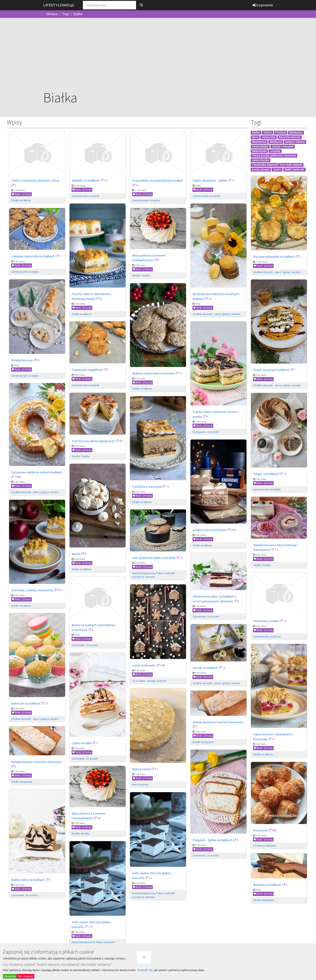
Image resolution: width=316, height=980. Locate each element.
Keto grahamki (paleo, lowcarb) (154, 558)
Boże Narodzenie (290, 137)
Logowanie (263, 5)
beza (255, 137)
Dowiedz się (145, 970)
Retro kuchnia (140, 785)
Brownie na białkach (267, 885)
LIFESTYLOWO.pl (58, 5)
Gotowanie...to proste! (206, 432)
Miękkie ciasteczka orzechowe (153, 373)
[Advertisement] (158, 58)
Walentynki (259, 151)
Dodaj (27, 194)
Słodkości (276, 142)
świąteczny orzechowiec (210, 530)
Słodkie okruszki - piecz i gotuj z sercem (277, 272)
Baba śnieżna (141, 769)
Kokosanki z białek (266, 621)
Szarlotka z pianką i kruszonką (32, 590)
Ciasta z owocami (283, 146)
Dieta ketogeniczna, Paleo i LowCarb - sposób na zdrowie (155, 575)
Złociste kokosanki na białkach (274, 257)
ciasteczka (269, 137)
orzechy (275, 151)
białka (78, 14)
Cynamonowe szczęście (86, 196)
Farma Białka (260, 146)
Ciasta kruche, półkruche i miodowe (274, 156)
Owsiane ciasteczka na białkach (33, 256)
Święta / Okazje (295, 142)
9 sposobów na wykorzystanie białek (157, 180)
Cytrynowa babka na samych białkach (37, 472)
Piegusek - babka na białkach (213, 840)
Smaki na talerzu (21, 200)
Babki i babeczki (294, 169)
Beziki (76, 554)
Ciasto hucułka (82, 743)
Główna (52, 14)
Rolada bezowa (22, 360)
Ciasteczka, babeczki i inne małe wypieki (277, 165)
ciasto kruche (260, 160)
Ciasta (268, 133)
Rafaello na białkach (86, 180)
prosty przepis (261, 169)
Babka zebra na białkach (28, 880)
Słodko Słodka (141, 275)
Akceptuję (10, 976)
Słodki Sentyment (203, 742)
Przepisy (281, 133)
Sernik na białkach (205, 668)
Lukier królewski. (144, 665)
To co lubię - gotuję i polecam (150, 681)
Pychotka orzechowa (147, 487)
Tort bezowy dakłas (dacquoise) (93, 441)
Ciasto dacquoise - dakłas (210, 180)
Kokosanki (260, 830)
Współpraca (259, 142)
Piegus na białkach (266, 474)
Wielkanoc (296, 133)
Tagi (65, 14)
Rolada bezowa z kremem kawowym (218, 722)
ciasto (277, 169)
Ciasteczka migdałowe (87, 370)
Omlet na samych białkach (271, 370)
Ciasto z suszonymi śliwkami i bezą (35, 180)
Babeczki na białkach (26, 703)
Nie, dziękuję (25, 976)
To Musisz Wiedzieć (265, 846)
